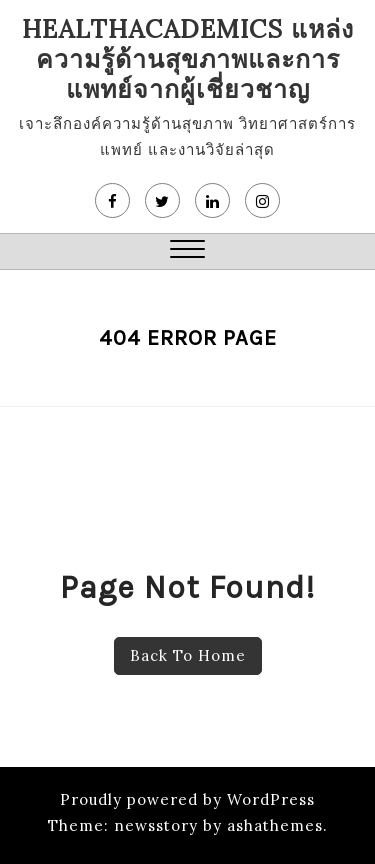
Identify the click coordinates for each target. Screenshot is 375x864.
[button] (187, 251)
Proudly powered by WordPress (187, 799)
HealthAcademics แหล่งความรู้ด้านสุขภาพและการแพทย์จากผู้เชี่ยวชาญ (188, 59)
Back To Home (188, 655)
